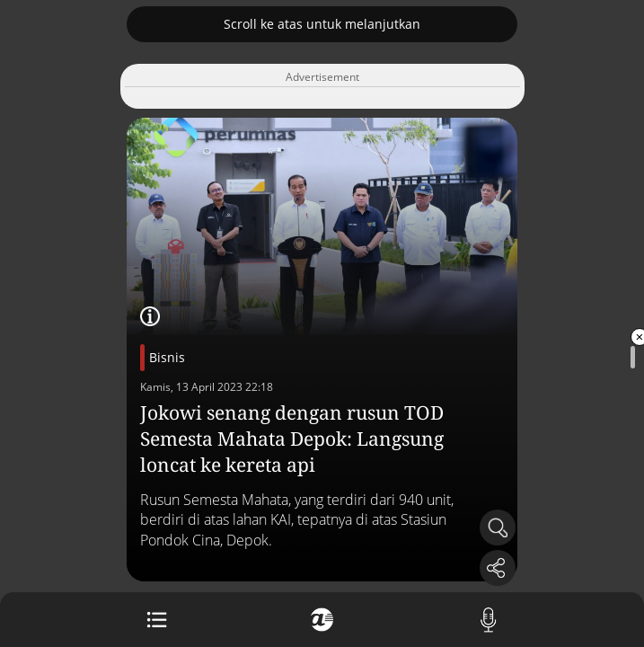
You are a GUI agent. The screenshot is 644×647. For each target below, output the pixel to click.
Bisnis (167, 357)
